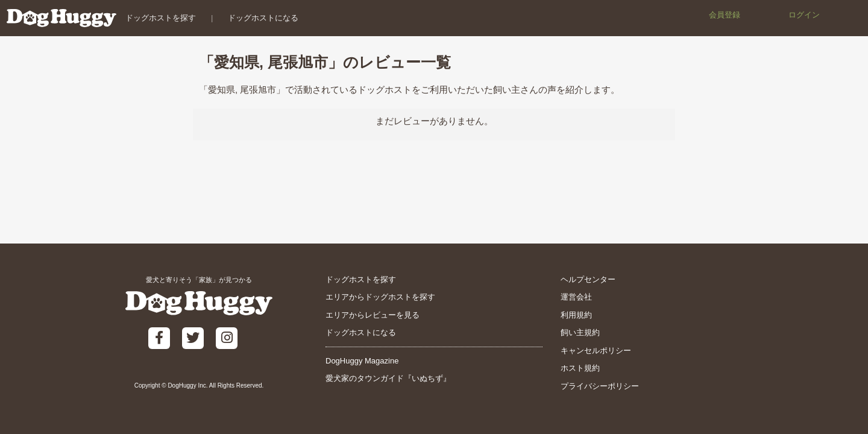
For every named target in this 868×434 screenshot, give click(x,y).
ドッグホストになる (263, 18)
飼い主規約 (580, 332)
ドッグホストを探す (160, 18)
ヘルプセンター (588, 279)
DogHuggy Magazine (362, 361)
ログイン (804, 15)
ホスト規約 (580, 368)
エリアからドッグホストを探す (380, 297)
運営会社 (576, 297)
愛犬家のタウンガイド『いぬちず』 (388, 378)
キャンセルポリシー (596, 351)
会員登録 (725, 15)
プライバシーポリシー (600, 386)
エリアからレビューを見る (373, 315)
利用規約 (576, 315)
